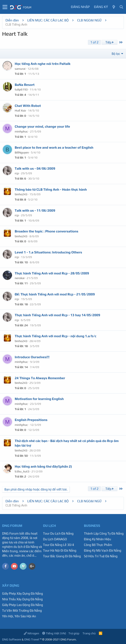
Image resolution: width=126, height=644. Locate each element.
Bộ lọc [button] (116, 54)
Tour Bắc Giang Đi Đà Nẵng (62, 556)
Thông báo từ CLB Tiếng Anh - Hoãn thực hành (51, 190)
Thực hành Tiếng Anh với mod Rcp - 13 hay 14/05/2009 (57, 315)
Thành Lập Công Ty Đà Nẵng (104, 533)
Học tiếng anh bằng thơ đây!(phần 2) (43, 466)
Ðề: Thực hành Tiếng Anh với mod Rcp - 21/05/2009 (55, 294)
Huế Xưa (20, 110)
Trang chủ (89, 633)
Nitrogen (31, 633)
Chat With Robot (28, 106)
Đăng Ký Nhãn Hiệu (97, 539)
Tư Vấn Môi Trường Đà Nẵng (22, 611)
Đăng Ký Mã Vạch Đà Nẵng (103, 550)
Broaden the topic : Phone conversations (46, 231)
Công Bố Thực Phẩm (98, 545)
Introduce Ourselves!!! (32, 357)
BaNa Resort (25, 85)
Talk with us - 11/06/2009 (35, 211)
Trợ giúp (74, 633)
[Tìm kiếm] (121, 7)
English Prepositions (31, 420)
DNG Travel (32, 639)
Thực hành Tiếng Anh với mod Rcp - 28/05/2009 (52, 273)
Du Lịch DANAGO (55, 539)
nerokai (20, 278)
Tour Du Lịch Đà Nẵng (58, 533)
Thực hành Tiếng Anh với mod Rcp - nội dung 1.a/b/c (56, 336)
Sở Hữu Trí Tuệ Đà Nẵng (101, 556)
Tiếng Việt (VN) (54, 633)
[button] (5, 7)
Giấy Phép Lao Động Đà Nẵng (23, 605)
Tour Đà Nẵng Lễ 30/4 (59, 545)
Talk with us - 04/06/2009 (35, 169)
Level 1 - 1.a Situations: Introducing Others (48, 252)
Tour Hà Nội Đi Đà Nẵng (60, 550)
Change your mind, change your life (42, 127)
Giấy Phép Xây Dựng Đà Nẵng (23, 594)
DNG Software (12, 639)
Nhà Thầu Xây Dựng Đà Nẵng (22, 599)
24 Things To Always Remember (40, 378)
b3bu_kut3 (22, 471)
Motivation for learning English (39, 399)
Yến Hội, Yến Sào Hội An (19, 616)
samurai (20, 69)
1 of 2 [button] (94, 42)
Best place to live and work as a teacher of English (54, 148)
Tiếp (109, 42)
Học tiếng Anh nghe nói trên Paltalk (43, 64)
